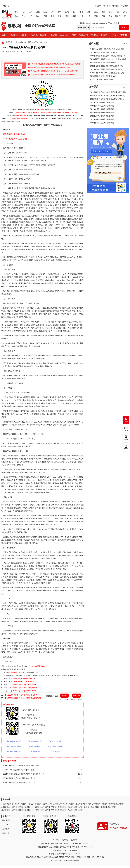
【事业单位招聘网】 (34, 746)
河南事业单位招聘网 (42, 810)
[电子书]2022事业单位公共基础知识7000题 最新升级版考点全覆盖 (52, 75)
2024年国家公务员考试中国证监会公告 (23, 695)
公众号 (126, 422)
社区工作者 (84, 35)
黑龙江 (118, 16)
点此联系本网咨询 (39, 666)
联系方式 (6, 833)
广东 (23, 16)
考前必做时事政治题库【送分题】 (28, 112)
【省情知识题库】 (55, 741)
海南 (38, 16)
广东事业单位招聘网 (59, 810)
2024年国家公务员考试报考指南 (15, 139)
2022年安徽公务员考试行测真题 (102, 113)
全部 (35, 42)
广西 (31, 16)
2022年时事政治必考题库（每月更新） (105, 52)
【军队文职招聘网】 (55, 752)
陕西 (74, 16)
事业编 (126, 449)
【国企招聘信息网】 (55, 746)
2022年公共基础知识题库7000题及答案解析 (106, 66)
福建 (103, 12)
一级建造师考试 (7, 804)
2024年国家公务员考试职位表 (14, 134)
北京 (23, 12)
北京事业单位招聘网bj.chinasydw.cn (23, 685)
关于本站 (56, 840)
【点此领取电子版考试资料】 (19, 119)
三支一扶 (64, 35)
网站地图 (115, 6)
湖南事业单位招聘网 (26, 810)
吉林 (60, 12)
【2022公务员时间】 (14, 752)
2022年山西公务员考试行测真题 (102, 109)
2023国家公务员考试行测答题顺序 (103, 63)
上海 (110, 12)
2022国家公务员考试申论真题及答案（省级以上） (107, 99)
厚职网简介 (6, 820)
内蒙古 (125, 16)
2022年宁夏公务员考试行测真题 (102, 102)
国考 (16, 12)
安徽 (89, 12)
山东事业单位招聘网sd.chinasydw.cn (23, 688)
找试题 (126, 430)
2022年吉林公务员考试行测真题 (102, 119)
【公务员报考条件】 (35, 752)
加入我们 (6, 825)
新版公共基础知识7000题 (52, 112)
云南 (60, 16)
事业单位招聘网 (20, 804)
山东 (67, 12)
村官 (74, 35)
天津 (31, 12)
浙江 (82, 12)
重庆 (52, 16)
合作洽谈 (6, 829)
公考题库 (104, 35)
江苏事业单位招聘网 (26, 807)
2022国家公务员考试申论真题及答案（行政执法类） (108, 93)
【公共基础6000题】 (35, 741)
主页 (16, 42)
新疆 (96, 16)
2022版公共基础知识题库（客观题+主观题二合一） (108, 56)
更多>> (125, 43)
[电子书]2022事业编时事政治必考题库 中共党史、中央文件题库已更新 (53, 71)
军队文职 (94, 35)
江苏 (74, 12)
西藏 (103, 16)
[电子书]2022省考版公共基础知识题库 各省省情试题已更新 (49, 67)
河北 (38, 12)
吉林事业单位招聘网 (116, 804)
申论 (114, 35)
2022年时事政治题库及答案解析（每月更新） (107, 69)
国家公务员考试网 (22, 116)
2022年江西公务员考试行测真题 (102, 123)
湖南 (125, 12)
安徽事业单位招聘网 (59, 807)
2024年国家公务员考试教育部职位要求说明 (25, 698)
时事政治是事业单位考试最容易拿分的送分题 (107, 73)
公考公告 (42, 42)
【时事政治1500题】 (14, 741)
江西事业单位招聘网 (75, 807)
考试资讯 (14, 35)
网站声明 (65, 840)
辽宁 (52, 12)
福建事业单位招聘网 (92, 807)
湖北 (118, 12)
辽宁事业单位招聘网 (100, 804)
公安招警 (54, 35)
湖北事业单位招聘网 (9, 810)
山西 (45, 12)
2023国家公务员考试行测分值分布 (103, 76)
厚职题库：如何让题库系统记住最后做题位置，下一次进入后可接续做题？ (109, 49)
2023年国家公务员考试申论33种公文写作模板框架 (108, 60)
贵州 (67, 16)
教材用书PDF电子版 (70, 112)
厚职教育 (124, 6)
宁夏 (89, 16)
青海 (110, 16)
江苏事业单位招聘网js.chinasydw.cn (23, 691)
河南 (16, 16)
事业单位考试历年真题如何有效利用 (103, 80)
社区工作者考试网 (34, 804)
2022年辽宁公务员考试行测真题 (102, 116)
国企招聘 (44, 35)
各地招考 (23, 42)
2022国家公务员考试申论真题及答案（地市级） (108, 96)
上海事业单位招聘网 (108, 807)
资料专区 (94, 43)
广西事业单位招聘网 (75, 810)
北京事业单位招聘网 (67, 804)
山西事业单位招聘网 (83, 804)
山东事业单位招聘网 (50, 804)
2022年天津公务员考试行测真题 (102, 106)
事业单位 (34, 35)
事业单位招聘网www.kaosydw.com (22, 679)
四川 (45, 16)
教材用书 (124, 35)
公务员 (24, 35)
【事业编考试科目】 (14, 746)
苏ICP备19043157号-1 (80, 843)
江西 (96, 12)
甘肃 (82, 16)
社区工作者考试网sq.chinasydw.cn (22, 682)
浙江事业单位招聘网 (42, 807)
